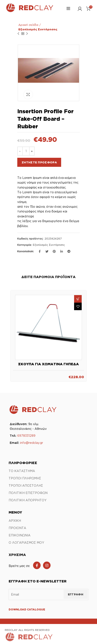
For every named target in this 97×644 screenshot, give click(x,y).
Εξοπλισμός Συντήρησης (38, 29)
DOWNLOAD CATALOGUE (27, 609)
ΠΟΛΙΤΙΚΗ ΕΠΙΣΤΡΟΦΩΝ (28, 493)
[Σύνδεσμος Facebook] (40, 251)
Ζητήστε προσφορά (39, 162)
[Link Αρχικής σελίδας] (29, 11)
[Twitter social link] (47, 251)
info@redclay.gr (32, 443)
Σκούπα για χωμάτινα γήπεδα (48, 364)
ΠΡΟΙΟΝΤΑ (17, 528)
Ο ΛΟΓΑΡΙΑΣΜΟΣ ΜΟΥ (26, 543)
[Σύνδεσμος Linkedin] (62, 251)
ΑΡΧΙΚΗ (15, 521)
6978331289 (26, 436)
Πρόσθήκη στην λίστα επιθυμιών (78, 306)
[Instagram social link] (47, 565)
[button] (78, 299)
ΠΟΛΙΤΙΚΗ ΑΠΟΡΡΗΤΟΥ (28, 500)
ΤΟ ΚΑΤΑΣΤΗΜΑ (22, 471)
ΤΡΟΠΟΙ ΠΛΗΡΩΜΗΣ (25, 478)
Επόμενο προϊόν (27, 34)
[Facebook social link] (37, 565)
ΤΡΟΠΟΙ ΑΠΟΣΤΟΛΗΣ (26, 485)
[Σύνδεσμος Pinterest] (54, 251)
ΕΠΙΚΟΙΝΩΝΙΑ (20, 535)
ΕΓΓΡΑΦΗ (76, 594)
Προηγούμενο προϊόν (18, 34)
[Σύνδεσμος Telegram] (69, 251)
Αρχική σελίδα (28, 25)
